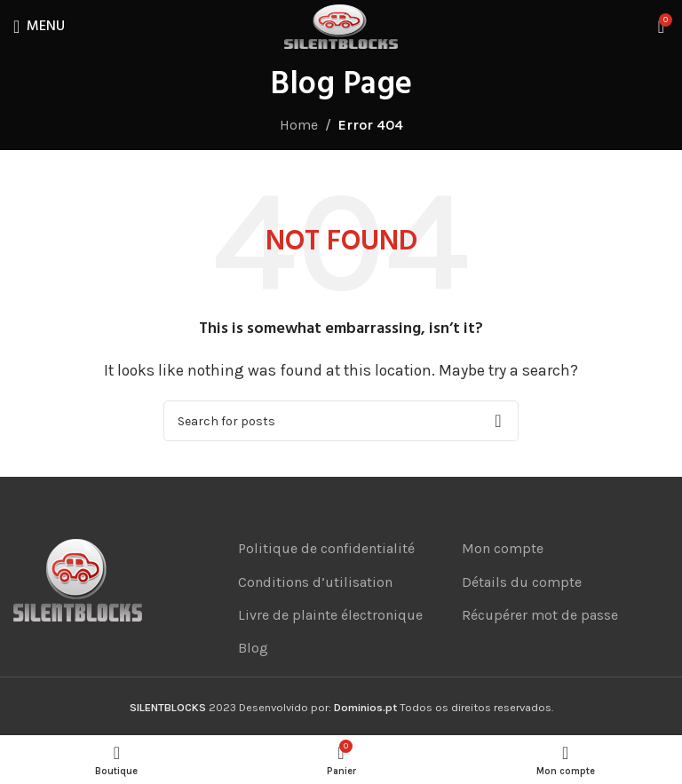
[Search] (341, 421)
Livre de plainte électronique (330, 615)
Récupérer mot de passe (540, 615)
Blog (253, 648)
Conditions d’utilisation (315, 582)
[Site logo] (341, 25)
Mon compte (503, 548)
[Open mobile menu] (39, 27)
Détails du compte (522, 582)
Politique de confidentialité (326, 548)
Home (299, 125)
